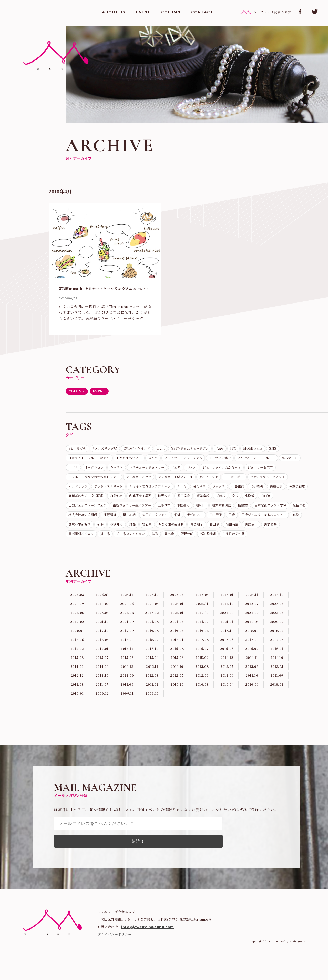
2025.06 (177, 621)
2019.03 (202, 659)
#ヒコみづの (79, 449)
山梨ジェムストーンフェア (261, 509)
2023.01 (177, 640)
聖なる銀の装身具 (261, 539)
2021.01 (227, 649)
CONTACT (202, 13)
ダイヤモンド (80, 489)
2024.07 (102, 630)
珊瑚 (195, 529)
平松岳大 (150, 519)
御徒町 (171, 519)
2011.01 (152, 715)
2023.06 (277, 630)
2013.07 (227, 696)
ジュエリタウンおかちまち (91, 479)
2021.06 (177, 649)
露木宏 (270, 549)
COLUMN (171, 13)
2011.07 (102, 715)
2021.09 (127, 649)
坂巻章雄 (154, 509)
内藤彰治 (280, 499)
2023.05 (77, 640)
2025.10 (152, 621)
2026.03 (77, 621)
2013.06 (252, 696)
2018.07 (277, 659)
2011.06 (127, 715)
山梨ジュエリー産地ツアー (91, 519)
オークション (176, 469)
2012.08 (152, 706)
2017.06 (227, 668)
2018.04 (127, 668)
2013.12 (127, 696)
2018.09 (252, 659)
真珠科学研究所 (156, 539)
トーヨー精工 (109, 489)
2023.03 (127, 640)
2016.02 (252, 678)
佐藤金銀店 (207, 499)
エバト (152, 469)
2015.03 (177, 687)
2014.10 (277, 687)
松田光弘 (284, 519)
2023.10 (227, 630)
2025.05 (202, 621)
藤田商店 (95, 549)
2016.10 (152, 678)
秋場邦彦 (198, 539)
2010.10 (177, 715)
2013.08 (202, 696)
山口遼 (226, 509)
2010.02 (277, 715)
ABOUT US (114, 13)
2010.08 (202, 715)
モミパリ (95, 499)
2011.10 (252, 706)
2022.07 (252, 640)
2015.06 (127, 687)
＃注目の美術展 (108, 559)
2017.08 (202, 668)
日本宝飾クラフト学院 (251, 519)
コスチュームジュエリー (237, 469)
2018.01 (177, 668)
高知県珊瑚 (78, 559)
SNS (73, 459)
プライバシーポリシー (115, 966)
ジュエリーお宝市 (135, 479)
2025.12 (127, 621)
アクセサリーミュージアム (217, 459)
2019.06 (177, 659)
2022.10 (202, 640)
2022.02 (77, 649)
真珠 (132, 539)
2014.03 (102, 696)
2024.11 (252, 621)
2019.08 (152, 659)
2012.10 (102, 706)
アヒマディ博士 (259, 459)
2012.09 (127, 706)
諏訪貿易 (139, 549)
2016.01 (277, 678)
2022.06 (277, 640)
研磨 (180, 539)
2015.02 (202, 687)
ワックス (117, 499)
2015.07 (102, 687)
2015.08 (77, 687)
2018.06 (77, 668)
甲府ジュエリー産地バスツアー (95, 539)
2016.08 (177, 678)
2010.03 (252, 715)
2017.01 (102, 678)
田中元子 (239, 529)
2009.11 (127, 725)
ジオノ (288, 469)
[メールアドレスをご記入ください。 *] (138, 855)
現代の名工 (215, 529)
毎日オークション (169, 529)
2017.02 (77, 678)
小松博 (208, 509)
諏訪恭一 (117, 549)
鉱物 (254, 549)
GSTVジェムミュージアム (210, 449)
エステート (129, 469)
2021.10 (102, 649)
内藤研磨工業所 (82, 509)
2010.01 (77, 725)
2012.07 (177, 706)
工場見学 (128, 519)
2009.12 (102, 725)
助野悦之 (110, 509)
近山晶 (196, 549)
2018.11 (227, 659)
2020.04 (252, 649)
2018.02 (152, 668)
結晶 (217, 539)
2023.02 (152, 640)
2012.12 (77, 706)
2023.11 (202, 630)
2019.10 (102, 659)
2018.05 (102, 668)
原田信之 (132, 509)
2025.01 (227, 621)
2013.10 (177, 696)
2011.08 (77, 715)
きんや (182, 459)
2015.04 (152, 687)
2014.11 (252, 687)
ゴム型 (270, 469)
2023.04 (102, 640)
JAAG (243, 449)
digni (176, 449)
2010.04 (227, 715)
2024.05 (152, 630)
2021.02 (202, 649)
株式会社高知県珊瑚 (86, 529)
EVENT (143, 13)
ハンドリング (187, 489)
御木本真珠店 (194, 519)
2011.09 (277, 706)
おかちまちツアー (154, 459)
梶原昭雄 (117, 529)
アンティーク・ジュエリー (91, 469)
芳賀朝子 (291, 539)
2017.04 (252, 668)
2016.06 (227, 678)
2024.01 (177, 630)
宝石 (191, 509)
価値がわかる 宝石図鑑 (244, 499)
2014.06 (77, 696)
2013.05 (277, 696)
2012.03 (227, 706)
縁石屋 (233, 539)
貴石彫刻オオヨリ (169, 549)
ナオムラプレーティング (148, 489)
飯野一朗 (291, 549)
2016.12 (127, 678)
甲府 (257, 529)
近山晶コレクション (226, 549)
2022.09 (227, 640)
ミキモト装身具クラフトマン (270, 489)
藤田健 (74, 549)
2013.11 (152, 696)
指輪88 (219, 519)
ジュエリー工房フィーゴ (281, 479)
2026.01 (102, 621)
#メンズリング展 (111, 449)
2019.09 (127, 659)
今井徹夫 (161, 499)
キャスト (201, 469)
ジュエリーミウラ (239, 479)
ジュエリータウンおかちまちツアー (187, 479)
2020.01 (77, 659)
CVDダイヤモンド (148, 449)
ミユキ (74, 499)
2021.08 (152, 649)
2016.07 (202, 678)
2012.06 (202, 706)
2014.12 (227, 687)
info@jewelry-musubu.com (147, 959)
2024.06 (127, 630)
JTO (259, 449)
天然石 (174, 509)
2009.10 (152, 725)
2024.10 (277, 621)
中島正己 (139, 499)
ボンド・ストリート (222, 489)
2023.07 (252, 630)
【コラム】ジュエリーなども (107, 459)
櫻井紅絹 (139, 529)
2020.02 (277, 649)
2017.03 (277, 668)
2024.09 (77, 630)
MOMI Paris (281, 449)
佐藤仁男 (183, 499)
